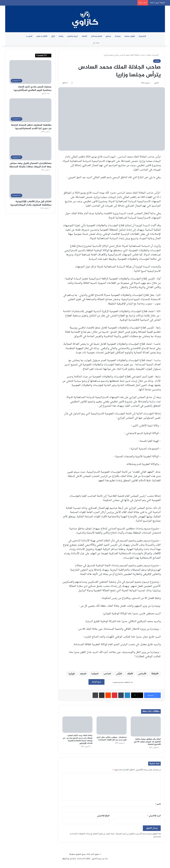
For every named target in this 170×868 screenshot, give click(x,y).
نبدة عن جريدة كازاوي (100, 859)
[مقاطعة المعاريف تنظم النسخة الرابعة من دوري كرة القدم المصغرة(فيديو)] (30, 110)
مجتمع (108, 36)
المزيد (30, 36)
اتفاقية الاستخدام (84, 859)
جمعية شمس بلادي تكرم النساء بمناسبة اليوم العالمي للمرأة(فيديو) (32, 89)
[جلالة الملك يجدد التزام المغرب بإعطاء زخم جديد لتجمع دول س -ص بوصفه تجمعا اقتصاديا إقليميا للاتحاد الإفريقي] (77, 725)
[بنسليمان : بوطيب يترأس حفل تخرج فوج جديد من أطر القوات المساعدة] (112, 725)
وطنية (149, 55)
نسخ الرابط (96, 682)
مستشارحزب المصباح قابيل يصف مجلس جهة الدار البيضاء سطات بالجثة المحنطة (30, 165)
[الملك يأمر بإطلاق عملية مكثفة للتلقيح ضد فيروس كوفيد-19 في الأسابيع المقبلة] (146, 726)
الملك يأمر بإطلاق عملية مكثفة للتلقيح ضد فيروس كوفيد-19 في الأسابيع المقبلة (147, 742)
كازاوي (156, 83)
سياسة (118, 36)
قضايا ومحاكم (96, 36)
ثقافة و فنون (42, 36)
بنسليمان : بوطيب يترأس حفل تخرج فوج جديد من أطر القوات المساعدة (112, 739)
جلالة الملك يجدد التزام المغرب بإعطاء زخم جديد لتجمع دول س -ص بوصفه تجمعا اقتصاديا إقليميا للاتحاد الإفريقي (78, 739)
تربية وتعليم (73, 36)
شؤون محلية (130, 36)
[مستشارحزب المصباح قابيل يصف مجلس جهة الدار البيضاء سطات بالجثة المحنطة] (30, 148)
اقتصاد (84, 36)
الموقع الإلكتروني (103, 816)
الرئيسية (142, 36)
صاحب (107, 674)
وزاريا (71, 674)
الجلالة (154, 674)
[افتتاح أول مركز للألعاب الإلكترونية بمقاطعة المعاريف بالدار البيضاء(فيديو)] (30, 187)
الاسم (158, 804)
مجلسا (94, 674)
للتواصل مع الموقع (69, 859)
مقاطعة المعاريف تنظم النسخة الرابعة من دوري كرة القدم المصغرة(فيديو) (31, 127)
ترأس (119, 674)
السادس (142, 674)
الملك (130, 674)
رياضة (61, 36)
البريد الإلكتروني (154, 816)
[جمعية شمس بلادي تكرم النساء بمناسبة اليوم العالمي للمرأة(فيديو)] (30, 72)
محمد (83, 674)
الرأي (53, 36)
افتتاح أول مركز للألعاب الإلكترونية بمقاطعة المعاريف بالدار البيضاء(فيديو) (31, 203)
